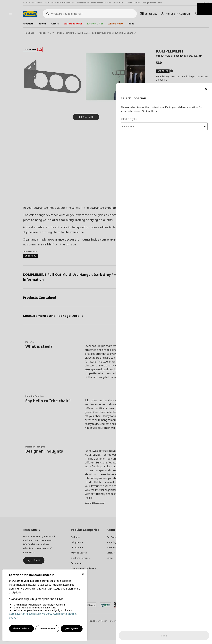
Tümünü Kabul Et (21, 628)
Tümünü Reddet (47, 629)
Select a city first (147, 36)
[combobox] (173, 43)
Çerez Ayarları (72, 629)
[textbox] (173, 43)
